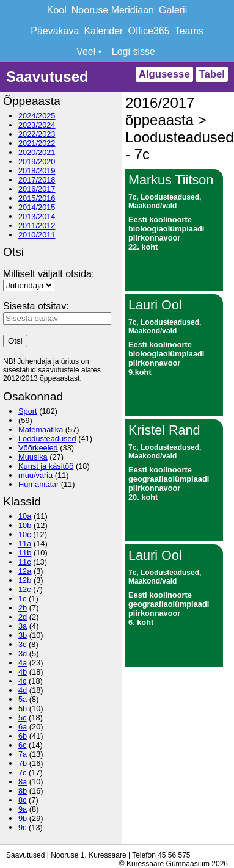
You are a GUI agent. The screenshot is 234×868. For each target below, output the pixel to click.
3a (23, 626)
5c (23, 718)
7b (23, 763)
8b (23, 791)
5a (23, 699)
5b (23, 708)
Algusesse (164, 74)
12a (25, 571)
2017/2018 (37, 180)
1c (23, 599)
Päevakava (55, 31)
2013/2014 (37, 216)
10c (25, 534)
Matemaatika (41, 429)
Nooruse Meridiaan (113, 10)
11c (25, 562)
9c (23, 827)
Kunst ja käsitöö (46, 466)
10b (25, 525)
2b (23, 608)
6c (23, 745)
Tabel (212, 74)
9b (23, 818)
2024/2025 (37, 116)
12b (25, 580)
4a (23, 663)
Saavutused (47, 77)
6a (23, 727)
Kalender (103, 31)
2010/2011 (37, 235)
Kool (57, 10)
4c (23, 681)
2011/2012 (37, 226)
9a (23, 809)
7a (23, 754)
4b (23, 672)
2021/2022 (37, 143)
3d (23, 653)
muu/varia (35, 475)
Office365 (148, 31)
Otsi (15, 341)
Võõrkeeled (38, 448)
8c (23, 800)
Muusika (33, 457)
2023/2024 (37, 125)
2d (23, 617)
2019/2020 (37, 161)
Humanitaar (38, 484)
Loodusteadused (47, 439)
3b (23, 635)
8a (23, 782)
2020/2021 (37, 152)
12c (25, 589)
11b (25, 553)
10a (25, 516)
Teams (189, 31)
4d (23, 690)
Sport (28, 411)
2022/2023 (37, 134)
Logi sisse (133, 52)
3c (23, 644)
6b (23, 736)
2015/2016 (37, 198)
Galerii (173, 10)
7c (23, 772)
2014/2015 (37, 207)
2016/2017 (37, 189)
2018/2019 (37, 171)
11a (25, 544)
